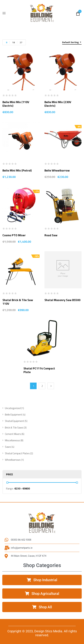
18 (13, 42)
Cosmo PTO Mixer (14, 235)
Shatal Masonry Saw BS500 (62, 300)
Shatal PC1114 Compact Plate (39, 370)
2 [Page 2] (42, 386)
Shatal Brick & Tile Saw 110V (18, 302)
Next (51, 386)
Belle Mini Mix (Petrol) (17, 170)
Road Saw (51, 235)
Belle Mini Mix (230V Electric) (58, 104)
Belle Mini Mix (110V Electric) (16, 104)
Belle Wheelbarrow (57, 170)
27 (21, 42)
